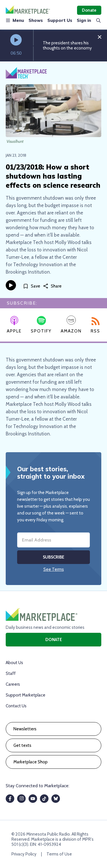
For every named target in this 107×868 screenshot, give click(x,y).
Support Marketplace (26, 695)
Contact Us (16, 706)
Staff (11, 673)
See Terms (54, 569)
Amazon (71, 324)
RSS (95, 325)
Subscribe (53, 557)
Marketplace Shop (31, 762)
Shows (36, 20)
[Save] (32, 286)
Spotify (41, 325)
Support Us (60, 20)
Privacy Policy (24, 854)
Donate (89, 10)
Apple (14, 325)
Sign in (84, 20)
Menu (15, 20)
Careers (13, 684)
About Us (14, 663)
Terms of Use (59, 854)
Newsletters (25, 729)
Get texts (22, 745)
